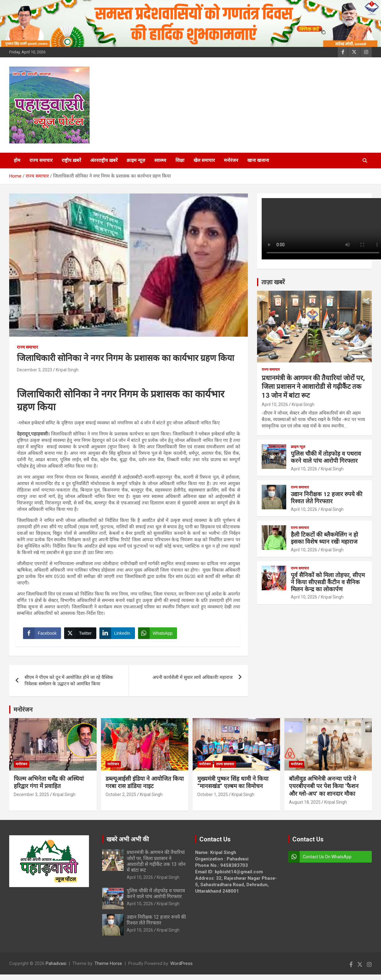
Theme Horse (108, 967)
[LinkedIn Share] (119, 635)
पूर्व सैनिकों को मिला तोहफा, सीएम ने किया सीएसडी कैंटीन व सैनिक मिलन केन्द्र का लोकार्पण (328, 582)
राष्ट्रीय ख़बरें (71, 160)
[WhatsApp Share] (159, 635)
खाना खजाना (258, 160)
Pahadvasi (56, 967)
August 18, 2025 (305, 805)
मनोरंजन (231, 160)
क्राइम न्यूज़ (136, 160)
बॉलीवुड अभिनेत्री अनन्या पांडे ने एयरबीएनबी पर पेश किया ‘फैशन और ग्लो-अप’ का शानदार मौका (324, 789)
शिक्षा (180, 160)
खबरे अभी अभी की (128, 842)
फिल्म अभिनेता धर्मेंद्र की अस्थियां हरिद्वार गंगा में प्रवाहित (49, 786)
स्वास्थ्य (160, 160)
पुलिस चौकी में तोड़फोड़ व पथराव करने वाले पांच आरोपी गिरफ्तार (326, 457)
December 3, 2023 (35, 370)
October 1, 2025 (213, 798)
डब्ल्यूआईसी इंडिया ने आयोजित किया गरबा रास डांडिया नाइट (145, 786)
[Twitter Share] (82, 635)
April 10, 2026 (275, 404)
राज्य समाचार (41, 160)
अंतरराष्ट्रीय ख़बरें (104, 160)
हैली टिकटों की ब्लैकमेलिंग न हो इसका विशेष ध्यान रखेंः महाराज (324, 538)
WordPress (181, 967)
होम (17, 160)
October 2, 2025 (121, 798)
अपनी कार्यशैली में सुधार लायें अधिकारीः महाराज (192, 680)
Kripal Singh (67, 370)
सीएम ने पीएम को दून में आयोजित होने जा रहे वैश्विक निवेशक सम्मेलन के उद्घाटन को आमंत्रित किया (69, 684)
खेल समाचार (204, 160)
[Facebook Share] (44, 635)
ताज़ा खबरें (273, 282)
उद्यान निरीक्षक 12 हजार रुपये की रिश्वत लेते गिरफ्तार (327, 498)
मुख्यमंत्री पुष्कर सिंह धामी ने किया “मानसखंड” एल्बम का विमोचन (233, 786)
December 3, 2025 (31, 798)
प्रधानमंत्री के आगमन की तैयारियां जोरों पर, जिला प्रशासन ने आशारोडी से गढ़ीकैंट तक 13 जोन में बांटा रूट (313, 387)
